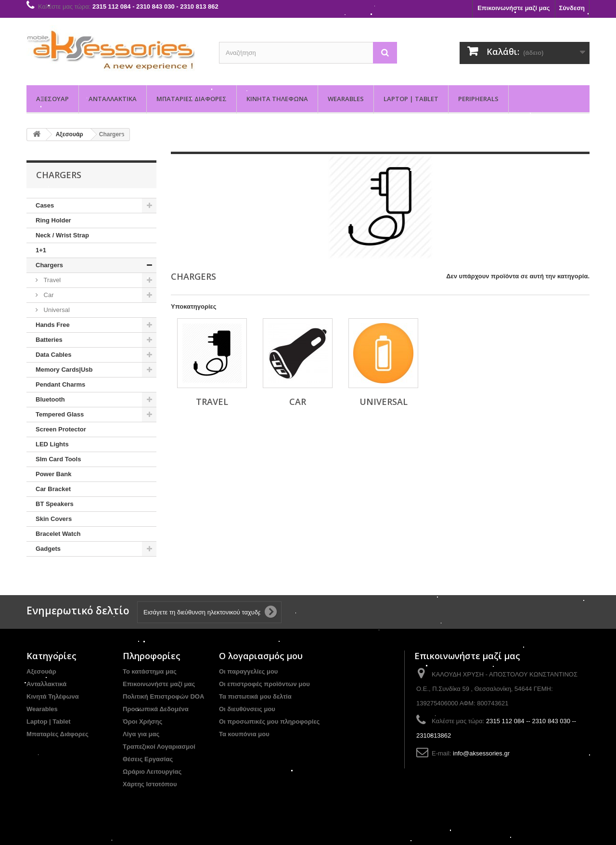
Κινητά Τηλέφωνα (277, 99)
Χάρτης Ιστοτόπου (150, 784)
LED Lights (52, 444)
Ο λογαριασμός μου (261, 656)
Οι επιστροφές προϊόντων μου (264, 684)
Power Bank (53, 474)
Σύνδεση (572, 8)
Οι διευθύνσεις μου (247, 709)
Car (48, 295)
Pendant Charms (60, 384)
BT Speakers (55, 504)
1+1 (41, 250)
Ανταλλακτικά (113, 99)
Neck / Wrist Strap (62, 235)
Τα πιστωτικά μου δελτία (255, 696)
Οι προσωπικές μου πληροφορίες (269, 721)
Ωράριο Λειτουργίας (152, 772)
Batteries (49, 340)
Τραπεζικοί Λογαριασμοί (159, 747)
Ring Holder (53, 220)
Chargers (49, 265)
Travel (51, 280)
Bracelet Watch (58, 534)
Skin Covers (54, 519)
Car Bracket (53, 489)
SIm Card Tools (58, 459)
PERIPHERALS (478, 99)
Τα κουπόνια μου (244, 734)
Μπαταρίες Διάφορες (192, 99)
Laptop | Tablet (411, 99)
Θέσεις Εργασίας (148, 759)
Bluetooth (50, 399)
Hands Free (53, 325)
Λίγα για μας (141, 734)
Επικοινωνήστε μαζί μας (513, 8)
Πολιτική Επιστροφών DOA (163, 696)
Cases (45, 205)
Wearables (346, 99)
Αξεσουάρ (52, 99)
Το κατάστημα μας (150, 671)
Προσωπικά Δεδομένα (156, 709)
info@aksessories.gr (481, 753)
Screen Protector (61, 429)
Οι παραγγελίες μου (248, 671)
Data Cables (53, 355)
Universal (56, 310)
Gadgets (48, 549)
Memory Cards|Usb (64, 370)
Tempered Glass (60, 414)
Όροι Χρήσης (142, 721)
